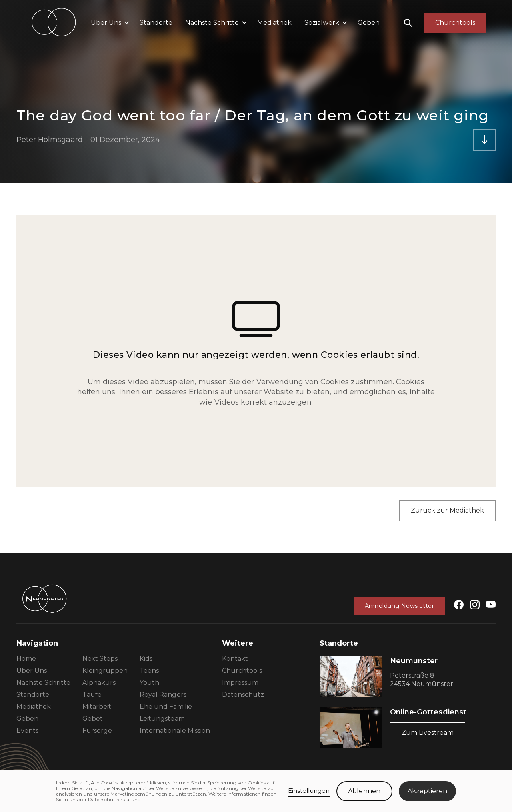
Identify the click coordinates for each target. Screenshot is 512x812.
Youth (149, 683)
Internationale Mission (175, 731)
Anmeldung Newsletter (399, 606)
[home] (54, 23)
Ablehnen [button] (364, 791)
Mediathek (274, 23)
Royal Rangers (163, 695)
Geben (369, 23)
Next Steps (100, 659)
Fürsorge (97, 731)
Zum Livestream (428, 733)
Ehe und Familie (166, 707)
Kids (146, 659)
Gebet (93, 719)
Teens (149, 671)
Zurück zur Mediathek (447, 510)
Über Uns (32, 671)
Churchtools (242, 671)
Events (27, 731)
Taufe (92, 695)
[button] (109, 23)
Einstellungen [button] (309, 791)
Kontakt (235, 659)
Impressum (240, 683)
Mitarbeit (97, 707)
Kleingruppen (105, 671)
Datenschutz (243, 695)
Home (26, 659)
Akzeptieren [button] (427, 791)
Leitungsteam (162, 719)
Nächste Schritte (43, 683)
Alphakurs (99, 683)
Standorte (156, 23)
